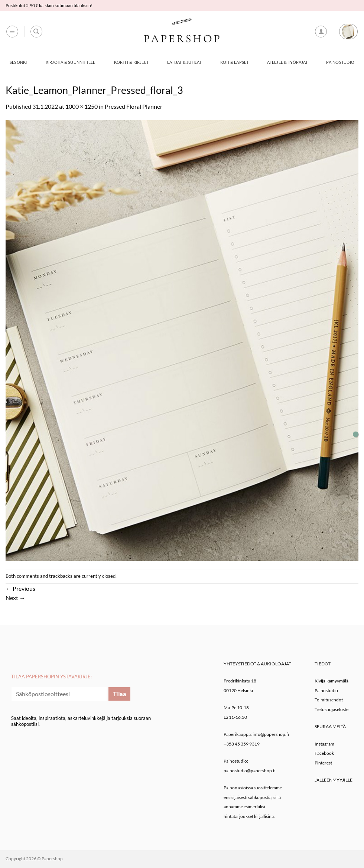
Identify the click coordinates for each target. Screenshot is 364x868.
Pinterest (323, 763)
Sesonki (18, 62)
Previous (20, 588)
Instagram (324, 744)
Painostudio (340, 62)
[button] (12, 32)
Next (15, 598)
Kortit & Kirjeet (131, 62)
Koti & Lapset (235, 62)
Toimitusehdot (329, 700)
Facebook (324, 753)
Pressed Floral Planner (134, 106)
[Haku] (36, 32)
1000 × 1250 (82, 106)
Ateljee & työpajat (287, 62)
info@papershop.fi (271, 734)
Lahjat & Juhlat (184, 62)
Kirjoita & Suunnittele (71, 62)
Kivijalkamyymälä (331, 681)
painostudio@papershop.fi (250, 771)
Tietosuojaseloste (331, 709)
